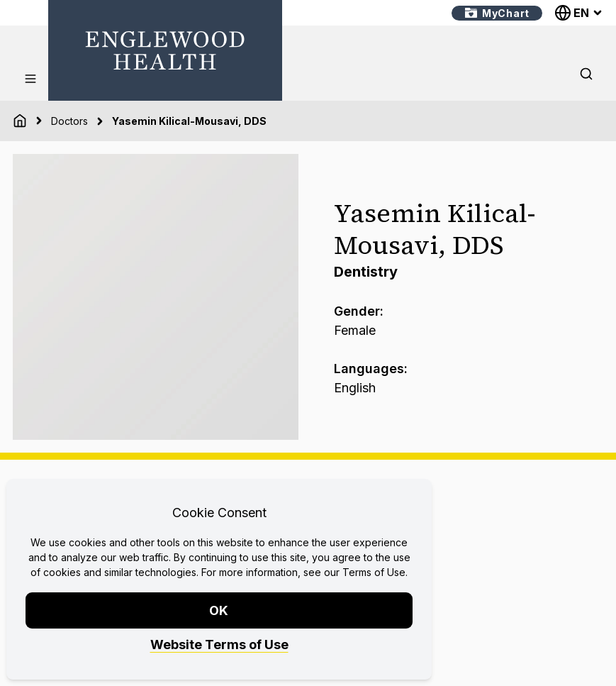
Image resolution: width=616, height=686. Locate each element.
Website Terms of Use (219, 644)
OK (219, 610)
